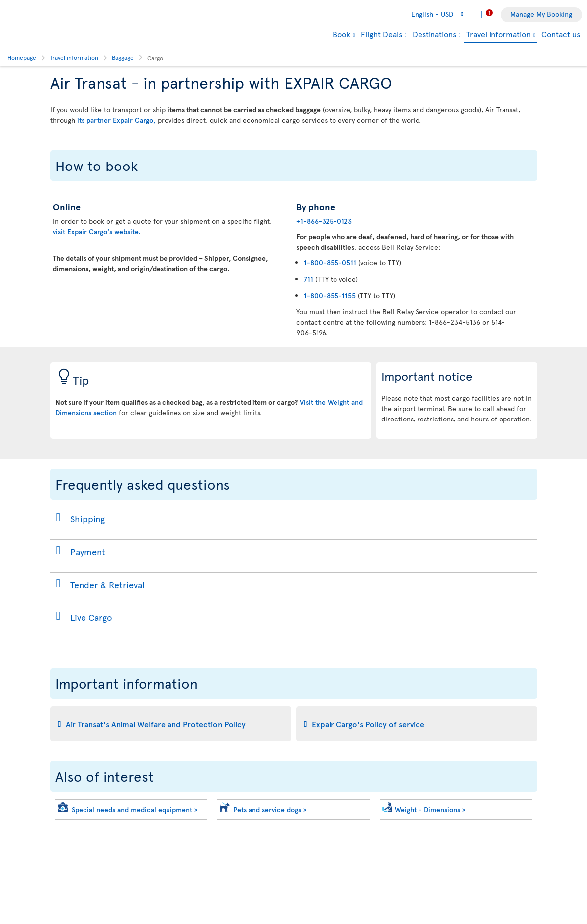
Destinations (434, 34)
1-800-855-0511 (330, 263)
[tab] (171, 724)
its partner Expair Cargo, (116, 120)
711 (308, 279)
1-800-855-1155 (330, 295)
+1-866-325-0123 (324, 221)
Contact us (561, 34)
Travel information (499, 35)
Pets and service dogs (270, 809)
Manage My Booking (541, 14)
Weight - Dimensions (430, 809)
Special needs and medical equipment (135, 809)
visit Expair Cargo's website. (96, 231)
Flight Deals (381, 34)
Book (341, 34)
